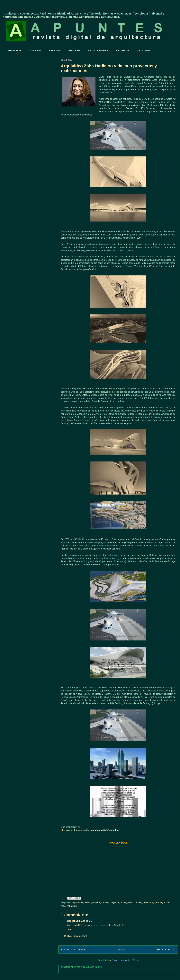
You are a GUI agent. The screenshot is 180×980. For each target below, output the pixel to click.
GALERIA (35, 51)
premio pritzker (135, 902)
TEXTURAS (144, 51)
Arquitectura (120, 925)
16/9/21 (71, 930)
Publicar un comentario (76, 936)
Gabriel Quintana (76, 921)
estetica (96, 902)
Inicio (121, 950)
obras (123, 902)
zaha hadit (72, 906)
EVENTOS (55, 51)
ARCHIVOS (123, 51)
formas (105, 902)
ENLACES (74, 51)
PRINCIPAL (15, 51)
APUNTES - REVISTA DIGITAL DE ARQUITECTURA (35, 9)
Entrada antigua (166, 950)
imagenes (114, 902)
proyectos (148, 902)
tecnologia (160, 902)
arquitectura (77, 902)
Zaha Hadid (73, 925)
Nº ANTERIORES (98, 51)
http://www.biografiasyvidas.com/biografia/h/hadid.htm (90, 830)
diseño (88, 902)
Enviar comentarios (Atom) (125, 960)
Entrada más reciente (74, 950)
